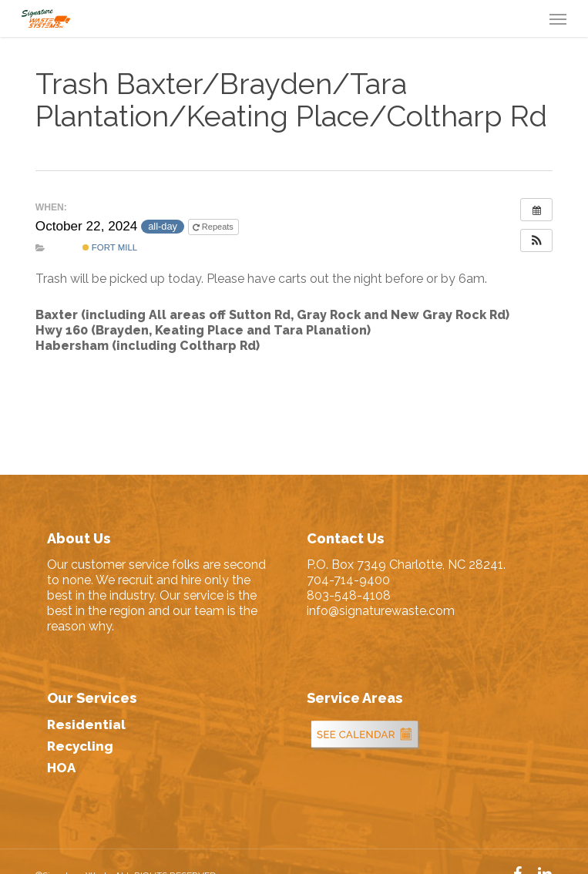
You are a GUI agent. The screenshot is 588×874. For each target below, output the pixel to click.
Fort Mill (110, 247)
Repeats (214, 227)
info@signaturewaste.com (381, 611)
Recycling (80, 746)
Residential (86, 724)
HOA (61, 768)
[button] (558, 18)
